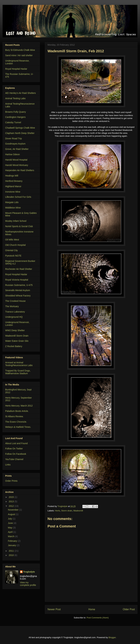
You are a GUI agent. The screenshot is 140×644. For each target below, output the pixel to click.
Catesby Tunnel (13, 122)
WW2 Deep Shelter (15, 330)
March (11, 536)
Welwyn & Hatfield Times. (18, 427)
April (11, 532)
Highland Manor (13, 186)
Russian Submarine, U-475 (19, 285)
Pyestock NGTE (13, 256)
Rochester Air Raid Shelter (19, 269)
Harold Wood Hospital (16, 160)
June (11, 523)
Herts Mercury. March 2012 (19, 406)
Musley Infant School (16, 221)
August (12, 514)
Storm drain (67, 511)
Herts (58, 511)
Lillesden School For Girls (18, 197)
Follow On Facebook (16, 454)
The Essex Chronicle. (16, 422)
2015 (12, 497)
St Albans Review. (14, 416)
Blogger (112, 637)
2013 (12, 501)
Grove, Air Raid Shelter (17, 149)
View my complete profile (28, 584)
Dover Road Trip (14, 138)
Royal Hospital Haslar (16, 69)
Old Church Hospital (15, 245)
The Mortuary (12, 306)
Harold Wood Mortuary (17, 165)
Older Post (129, 609)
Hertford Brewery (14, 181)
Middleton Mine (13, 208)
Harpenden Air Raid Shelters (20, 170)
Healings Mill (12, 176)
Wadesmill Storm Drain (17, 336)
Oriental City (11, 250)
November (14, 510)
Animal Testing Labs (15, 98)
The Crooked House (15, 301)
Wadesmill (78, 511)
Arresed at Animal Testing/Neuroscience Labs (19, 364)
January (12, 545)
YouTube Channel (14, 459)
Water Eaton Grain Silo (17, 341)
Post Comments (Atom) (98, 618)
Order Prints (11, 481)
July (10, 519)
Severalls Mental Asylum (18, 290)
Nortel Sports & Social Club (19, 226)
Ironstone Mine (13, 192)
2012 (12, 506)
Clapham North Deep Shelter (20, 133)
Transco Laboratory (15, 312)
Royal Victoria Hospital (17, 280)
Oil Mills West (12, 240)
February (13, 541)
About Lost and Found (16, 443)
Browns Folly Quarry (16, 112)
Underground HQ (14, 317)
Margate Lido (12, 202)
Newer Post (54, 609)
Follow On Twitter (14, 449)
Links (8, 465)
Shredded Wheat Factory (18, 296)
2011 (12, 551)
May (10, 528)
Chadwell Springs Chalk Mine (20, 128)
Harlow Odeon (13, 154)
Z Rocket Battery (14, 346)
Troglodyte (63, 506)
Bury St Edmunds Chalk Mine (20, 50)
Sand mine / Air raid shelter (19, 55)
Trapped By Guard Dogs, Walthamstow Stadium (18, 372)
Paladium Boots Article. (17, 411)
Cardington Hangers (15, 117)
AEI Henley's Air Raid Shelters (21, 93)
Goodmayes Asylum (15, 144)
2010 (12, 555)
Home (92, 609)
